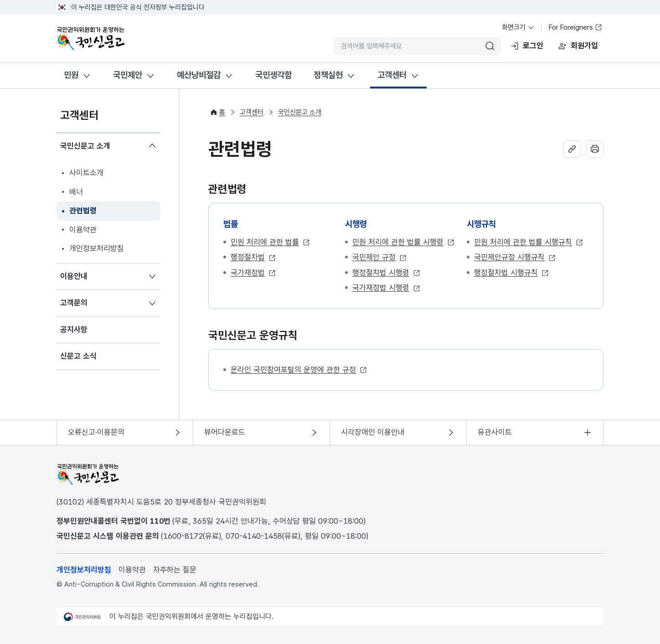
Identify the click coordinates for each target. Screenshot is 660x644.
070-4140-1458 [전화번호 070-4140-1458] (254, 536)
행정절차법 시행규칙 (506, 273)
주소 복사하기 (572, 149)
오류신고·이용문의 (96, 432)
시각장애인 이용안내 (373, 432)
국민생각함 (273, 75)
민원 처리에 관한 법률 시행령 (398, 242)
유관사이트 (495, 432)
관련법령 (83, 211)
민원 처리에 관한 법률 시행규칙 (523, 242)
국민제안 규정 (374, 257)
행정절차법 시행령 (381, 273)
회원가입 (584, 46)
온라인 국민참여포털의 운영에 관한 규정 (293, 370)
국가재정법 (248, 273)
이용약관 (83, 230)
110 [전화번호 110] (157, 521)
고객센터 (392, 75)
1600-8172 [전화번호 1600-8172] (183, 536)
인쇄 (595, 149)
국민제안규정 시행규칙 (509, 257)
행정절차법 (248, 257)
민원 (71, 75)
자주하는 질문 (175, 570)
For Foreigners (575, 27)
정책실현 (328, 75)
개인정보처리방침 (97, 248)
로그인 (533, 46)
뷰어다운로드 (225, 432)
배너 (76, 192)
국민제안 (128, 75)
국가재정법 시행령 (381, 288)
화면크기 (518, 27)
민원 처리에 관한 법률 (265, 242)
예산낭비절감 (199, 75)
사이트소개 (86, 173)
